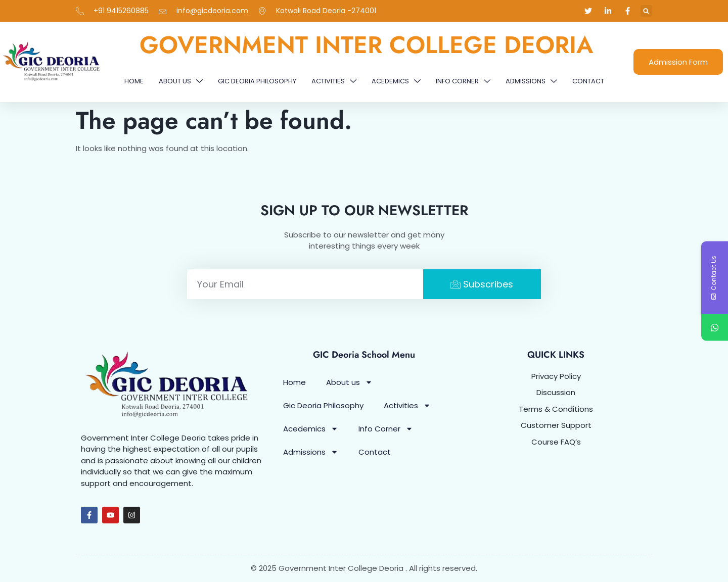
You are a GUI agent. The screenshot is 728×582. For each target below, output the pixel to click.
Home (134, 81)
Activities (334, 81)
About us (181, 81)
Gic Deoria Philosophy (257, 81)
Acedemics (396, 81)
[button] (646, 11)
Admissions (531, 81)
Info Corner (463, 81)
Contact (588, 81)
